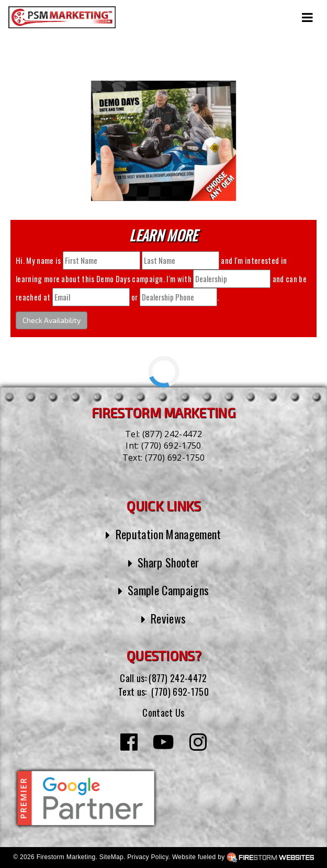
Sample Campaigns (168, 590)
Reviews (168, 618)
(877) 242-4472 (172, 434)
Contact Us (163, 712)
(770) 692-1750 (171, 446)
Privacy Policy (148, 857)
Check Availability (52, 320)
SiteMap (111, 857)
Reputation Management (168, 534)
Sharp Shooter (168, 562)
